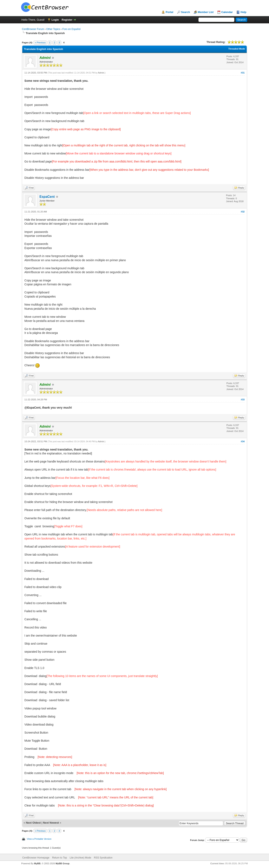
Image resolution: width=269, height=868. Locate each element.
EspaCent (47, 197)
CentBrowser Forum (33, 29)
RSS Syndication (103, 858)
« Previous (40, 43)
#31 (243, 73)
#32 (243, 212)
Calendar (227, 12)
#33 (243, 400)
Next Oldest (33, 823)
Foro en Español (71, 29)
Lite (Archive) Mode (80, 858)
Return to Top (60, 858)
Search (186, 12)
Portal (169, 12)
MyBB (37, 863)
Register (67, 20)
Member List (206, 12)
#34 (243, 441)
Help (243, 12)
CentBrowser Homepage (36, 858)
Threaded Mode (237, 49)
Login (55, 20)
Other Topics (53, 29)
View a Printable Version (39, 839)
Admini (101, 73)
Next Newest (51, 823)
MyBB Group (62, 863)
